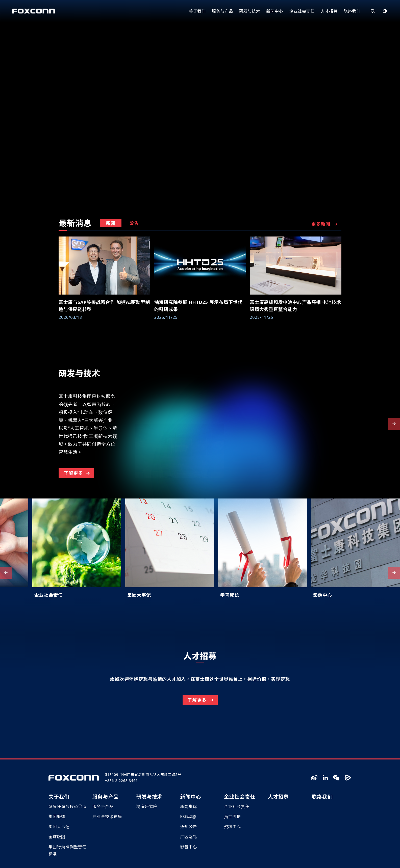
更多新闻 (325, 224)
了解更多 (77, 496)
